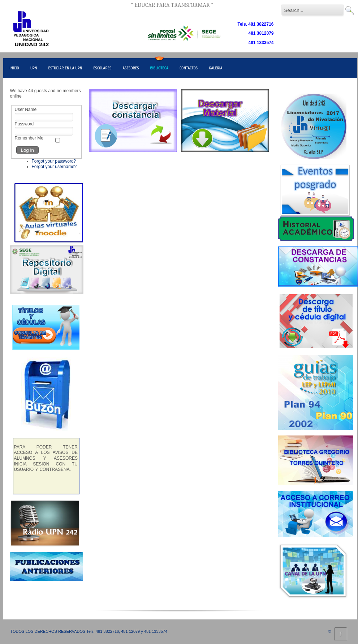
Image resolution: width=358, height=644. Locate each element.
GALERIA (216, 68)
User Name (26, 110)
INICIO (14, 68)
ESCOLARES (102, 68)
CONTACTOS (189, 68)
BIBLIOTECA (159, 68)
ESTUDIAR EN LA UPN (65, 68)
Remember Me (29, 138)
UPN (34, 68)
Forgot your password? (54, 161)
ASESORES (131, 68)
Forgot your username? (54, 167)
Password (24, 124)
